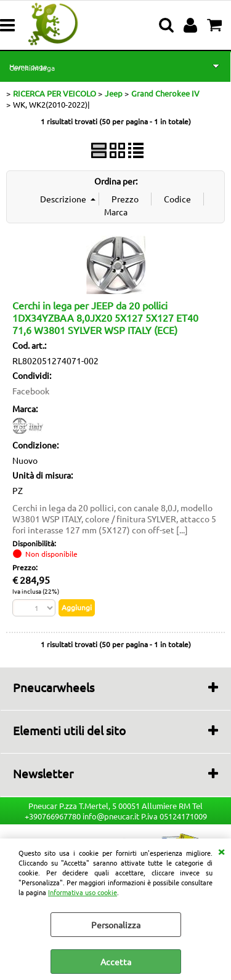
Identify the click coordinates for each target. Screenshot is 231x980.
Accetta (116, 962)
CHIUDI (221, 851)
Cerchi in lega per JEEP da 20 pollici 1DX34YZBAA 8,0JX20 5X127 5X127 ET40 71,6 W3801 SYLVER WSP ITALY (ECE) (105, 317)
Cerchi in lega (32, 68)
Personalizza (116, 925)
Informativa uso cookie (83, 892)
